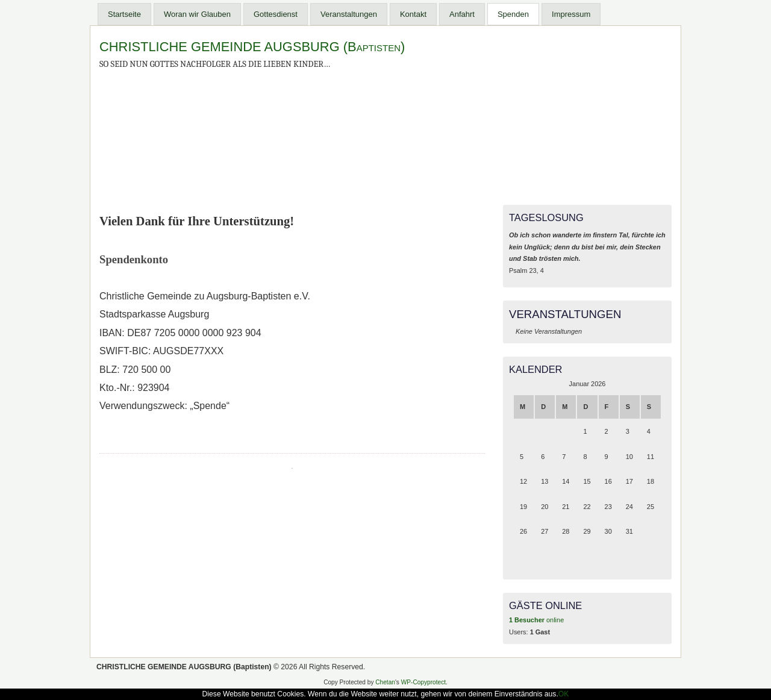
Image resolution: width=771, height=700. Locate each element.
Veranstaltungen (349, 14)
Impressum (571, 14)
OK (564, 694)
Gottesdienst (276, 14)
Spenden (513, 14)
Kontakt (413, 14)
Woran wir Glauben (197, 14)
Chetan (385, 682)
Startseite (124, 14)
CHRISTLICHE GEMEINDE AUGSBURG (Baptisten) (252, 47)
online (536, 620)
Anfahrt (462, 14)
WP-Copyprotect (423, 682)
